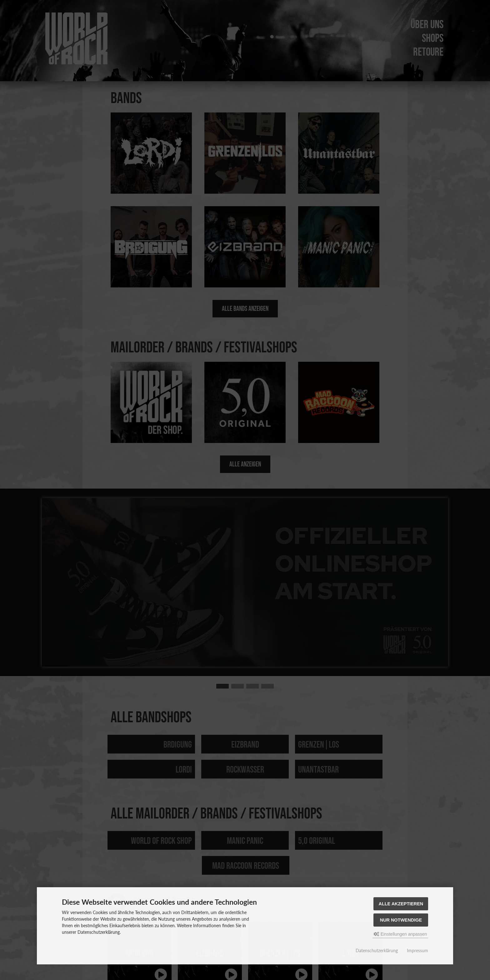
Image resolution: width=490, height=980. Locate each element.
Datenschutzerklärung (377, 950)
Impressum (417, 950)
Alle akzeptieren (401, 904)
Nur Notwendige (401, 920)
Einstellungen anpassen (400, 934)
